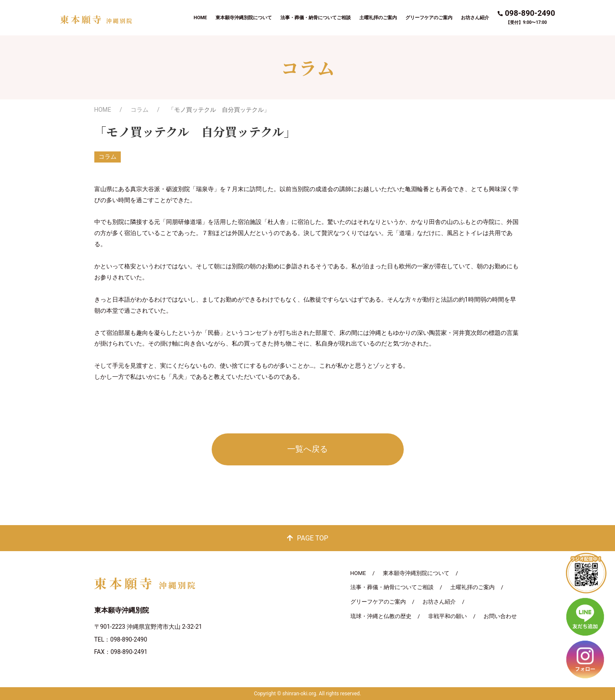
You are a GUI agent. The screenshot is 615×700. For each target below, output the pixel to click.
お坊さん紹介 (475, 18)
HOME (200, 18)
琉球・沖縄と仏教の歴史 (381, 616)
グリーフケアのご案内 (429, 18)
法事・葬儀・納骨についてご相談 (316, 18)
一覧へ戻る (307, 449)
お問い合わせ (500, 616)
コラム (140, 110)
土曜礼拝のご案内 (378, 18)
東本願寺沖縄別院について (244, 18)
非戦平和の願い (447, 616)
